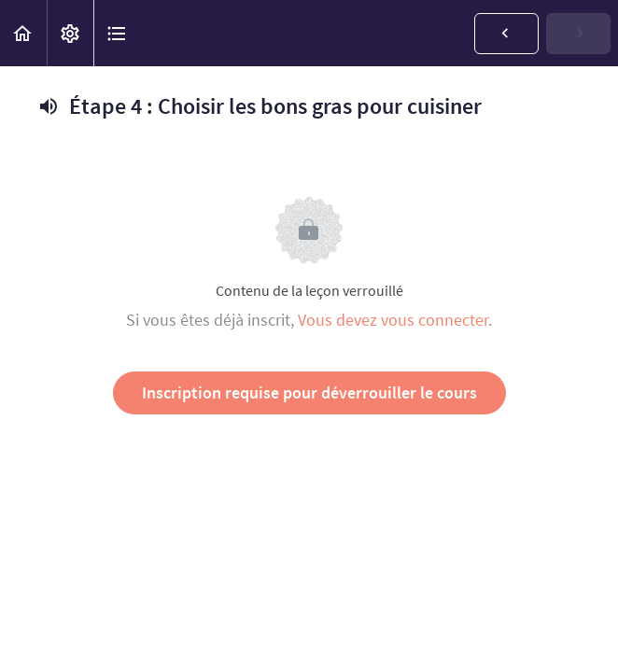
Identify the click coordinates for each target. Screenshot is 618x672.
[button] (23, 33)
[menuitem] (70, 33)
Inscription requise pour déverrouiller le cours (309, 392)
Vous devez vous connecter (393, 320)
